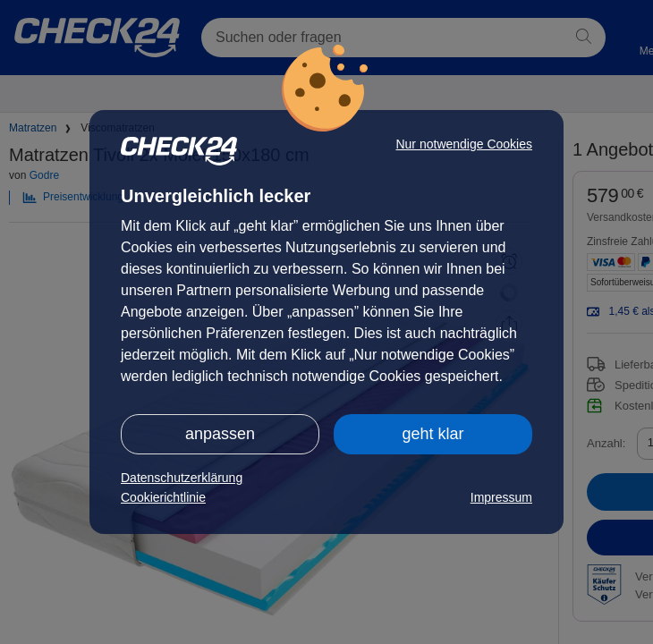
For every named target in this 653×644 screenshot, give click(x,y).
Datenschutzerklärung (182, 478)
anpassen (220, 434)
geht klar (433, 434)
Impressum (501, 497)
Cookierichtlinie (163, 497)
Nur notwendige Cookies (464, 144)
